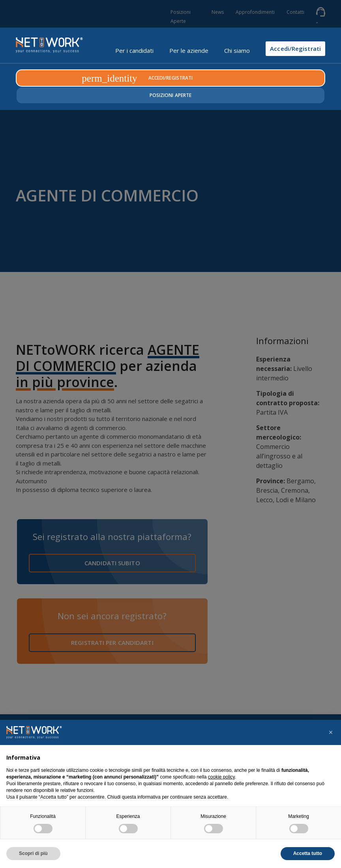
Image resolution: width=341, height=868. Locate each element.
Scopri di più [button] (33, 853)
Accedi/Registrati (295, 48)
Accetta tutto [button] (308, 853)
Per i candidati (134, 50)
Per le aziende (189, 50)
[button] (331, 732)
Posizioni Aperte (171, 95)
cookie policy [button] (221, 777)
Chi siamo (237, 50)
